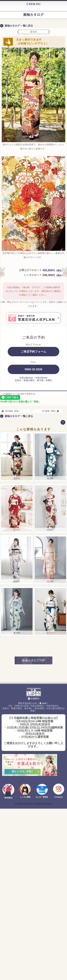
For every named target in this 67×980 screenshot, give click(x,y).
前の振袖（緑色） (11, 411)
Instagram (59, 797)
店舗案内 (35, 698)
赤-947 (17, 530)
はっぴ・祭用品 (42, 797)
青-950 (50, 478)
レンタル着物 (25, 797)
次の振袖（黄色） (51, 411)
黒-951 (17, 478)
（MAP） (43, 703)
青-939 (17, 633)
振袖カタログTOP (34, 660)
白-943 (50, 530)
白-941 (17, 581)
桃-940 (50, 581)
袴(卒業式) (8, 798)
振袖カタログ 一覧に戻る (19, 26)
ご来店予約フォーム (33, 352)
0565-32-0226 (33, 369)
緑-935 (50, 633)
